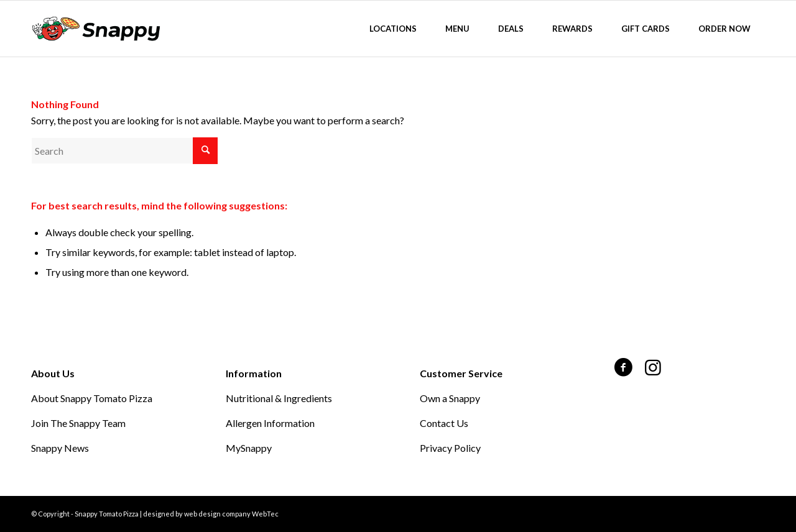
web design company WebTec (231, 514)
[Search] (124, 151)
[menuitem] (393, 29)
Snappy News (60, 448)
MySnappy (249, 448)
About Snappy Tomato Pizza (92, 398)
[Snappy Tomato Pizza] (96, 29)
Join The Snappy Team (78, 423)
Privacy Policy (450, 448)
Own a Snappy (450, 398)
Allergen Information (270, 423)
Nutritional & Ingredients (279, 398)
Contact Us (444, 423)
